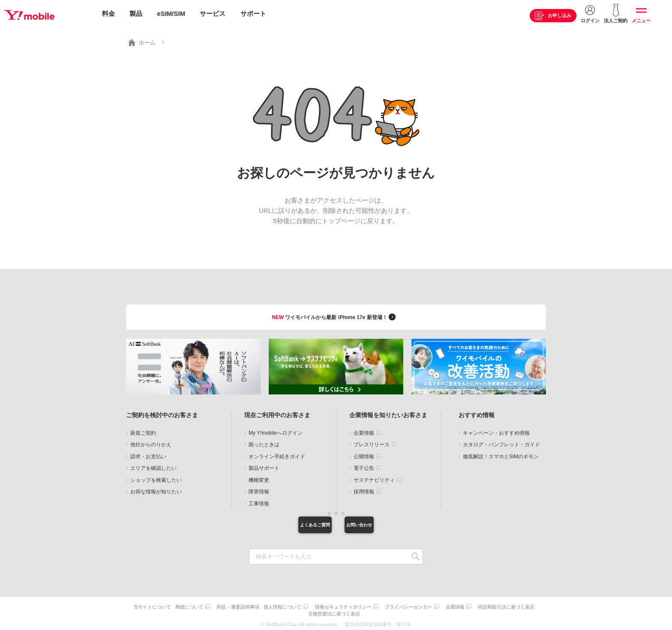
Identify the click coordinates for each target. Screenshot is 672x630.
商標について (218, 606)
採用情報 (364, 490)
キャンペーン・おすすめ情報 (496, 431)
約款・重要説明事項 (268, 606)
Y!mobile (49, 14)
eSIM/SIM (171, 14)
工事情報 (259, 502)
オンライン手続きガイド (277, 454)
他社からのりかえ (151, 442)
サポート (253, 14)
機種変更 (259, 478)
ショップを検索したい (156, 478)
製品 (136, 14)
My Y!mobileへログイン (276, 431)
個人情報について (315, 606)
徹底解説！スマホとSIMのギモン (501, 454)
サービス (213, 14)
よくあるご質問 (291, 524)
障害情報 (259, 490)
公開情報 (364, 454)
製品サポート (264, 466)
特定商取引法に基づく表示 (307, 612)
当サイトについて (178, 606)
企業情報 (364, 431)
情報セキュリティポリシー (378, 606)
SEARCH (415, 557)
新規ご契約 (143, 431)
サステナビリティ (374, 478)
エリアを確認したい (153, 466)
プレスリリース (372, 442)
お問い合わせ (381, 524)
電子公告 (364, 466)
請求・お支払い (148, 454)
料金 (108, 14)
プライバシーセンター (445, 606)
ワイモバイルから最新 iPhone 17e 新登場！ (335, 315)
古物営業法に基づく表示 (368, 612)
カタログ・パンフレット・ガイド (501, 442)
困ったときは (264, 442)
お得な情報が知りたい (156, 490)
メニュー (641, 21)
